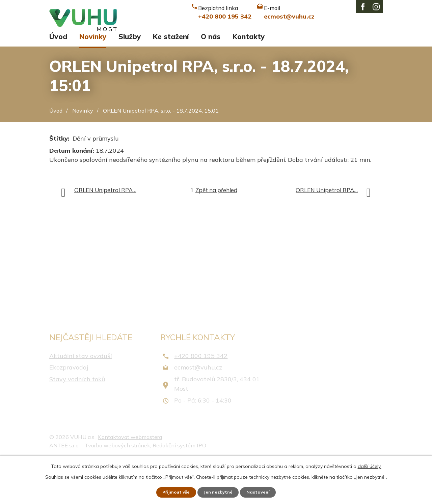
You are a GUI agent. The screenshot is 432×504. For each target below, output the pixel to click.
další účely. (370, 465)
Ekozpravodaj (69, 411)
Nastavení (263, 492)
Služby (130, 80)
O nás (211, 80)
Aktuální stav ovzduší (81, 400)
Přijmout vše (172, 492)
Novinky (93, 80)
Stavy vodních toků (77, 423)
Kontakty (249, 80)
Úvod (58, 80)
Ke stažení (171, 80)
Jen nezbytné (219, 492)
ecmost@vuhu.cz (198, 411)
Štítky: (59, 182)
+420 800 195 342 (201, 400)
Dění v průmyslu (96, 182)
